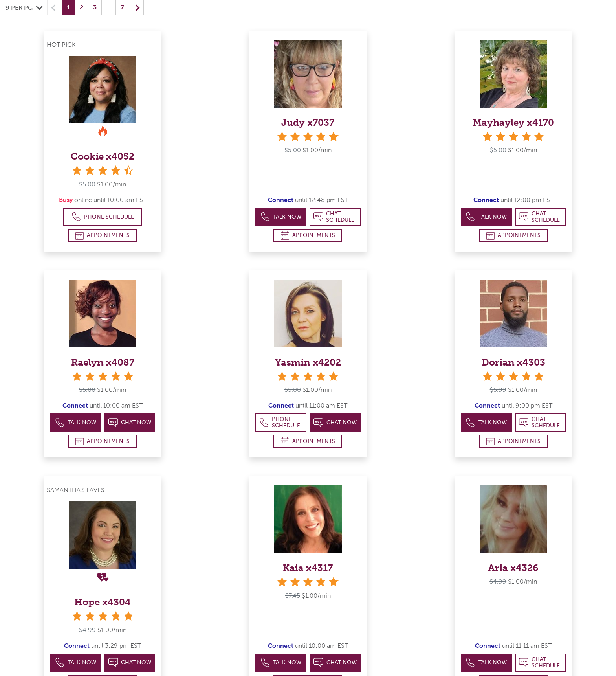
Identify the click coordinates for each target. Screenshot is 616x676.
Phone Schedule (103, 217)
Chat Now (130, 423)
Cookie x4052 (103, 156)
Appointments (103, 236)
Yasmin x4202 (308, 362)
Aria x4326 (513, 568)
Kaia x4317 (308, 568)
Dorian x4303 (513, 362)
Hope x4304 (103, 602)
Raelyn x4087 (103, 362)
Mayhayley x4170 (513, 122)
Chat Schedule (334, 217)
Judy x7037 (308, 122)
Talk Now (281, 217)
